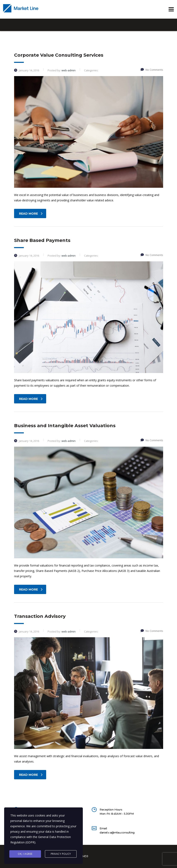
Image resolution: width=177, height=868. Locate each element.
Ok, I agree (25, 854)
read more (31, 214)
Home (18, 44)
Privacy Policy (61, 854)
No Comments (152, 70)
